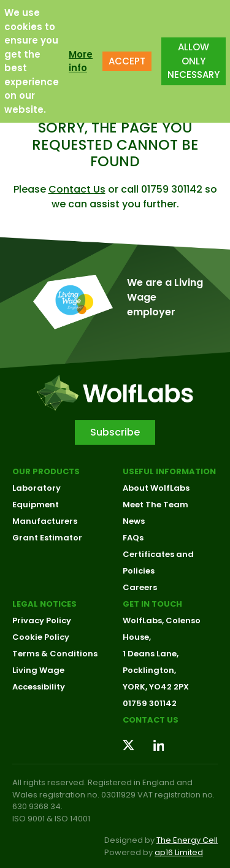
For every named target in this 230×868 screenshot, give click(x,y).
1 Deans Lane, (151, 654)
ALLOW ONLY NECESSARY (194, 56)
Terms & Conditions (55, 654)
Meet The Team (155, 505)
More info (81, 56)
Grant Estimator (47, 538)
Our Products (46, 471)
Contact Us (77, 189)
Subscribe (115, 432)
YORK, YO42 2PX (156, 687)
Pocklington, (149, 670)
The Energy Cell (187, 840)
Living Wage (38, 670)
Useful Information (169, 471)
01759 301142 (150, 703)
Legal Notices (44, 604)
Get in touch (152, 604)
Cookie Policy (41, 637)
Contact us (151, 720)
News (134, 521)
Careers (140, 587)
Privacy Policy (42, 620)
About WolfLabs (156, 488)
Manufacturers (45, 521)
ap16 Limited (179, 852)
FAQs (133, 538)
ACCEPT (127, 57)
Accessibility (39, 687)
